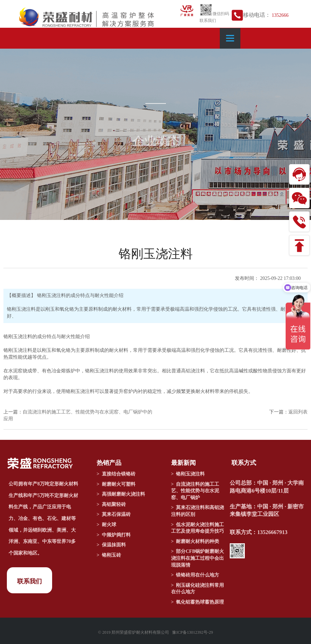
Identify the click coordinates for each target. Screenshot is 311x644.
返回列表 (298, 412)
